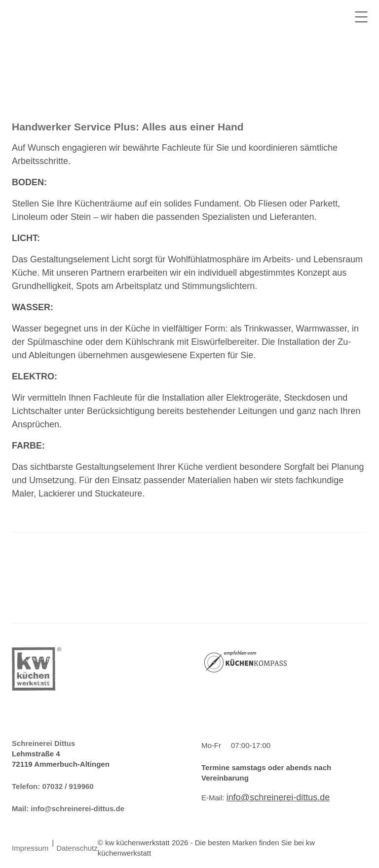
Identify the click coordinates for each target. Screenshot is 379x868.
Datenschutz (77, 848)
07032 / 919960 (68, 786)
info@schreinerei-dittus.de (77, 808)
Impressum (30, 848)
